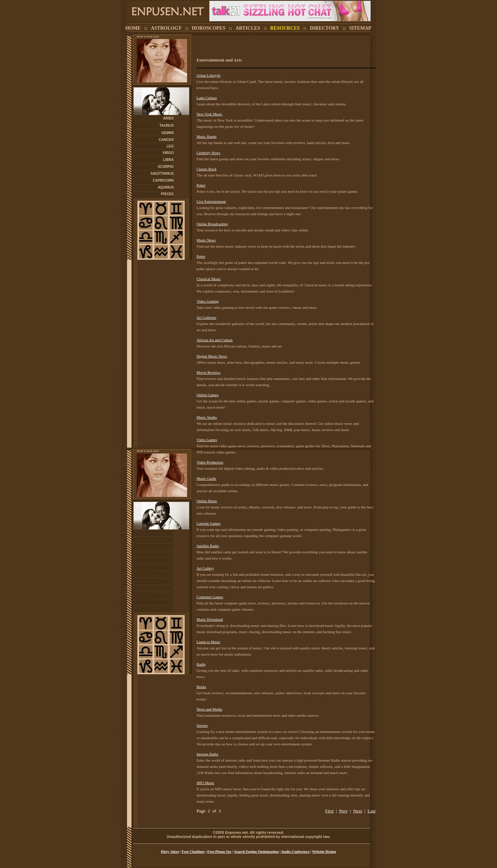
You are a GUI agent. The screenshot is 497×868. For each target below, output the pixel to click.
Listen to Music (208, 642)
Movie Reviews (208, 372)
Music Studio (207, 417)
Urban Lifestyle (208, 75)
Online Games (207, 395)
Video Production (210, 462)
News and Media (209, 709)
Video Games (207, 440)
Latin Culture (207, 98)
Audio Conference (295, 852)
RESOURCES (285, 28)
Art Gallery (205, 568)
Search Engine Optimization (256, 852)
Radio (201, 664)
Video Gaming (207, 301)
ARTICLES (248, 28)
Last (372, 811)
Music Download (209, 619)
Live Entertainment (211, 201)
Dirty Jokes (170, 852)
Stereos (202, 725)
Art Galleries (206, 317)
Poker (201, 185)
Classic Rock (206, 169)
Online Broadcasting (212, 224)
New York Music (209, 114)
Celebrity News (208, 153)
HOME (133, 28)
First (329, 811)
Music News (206, 240)
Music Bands (206, 136)
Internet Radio (207, 754)
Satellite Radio (208, 546)
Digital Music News (212, 356)
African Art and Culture (215, 340)
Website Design (324, 852)
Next (358, 811)
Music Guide (206, 478)
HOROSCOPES (209, 28)
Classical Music (208, 279)
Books (201, 687)
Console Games (208, 523)
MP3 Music (205, 783)
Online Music (207, 501)
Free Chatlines (193, 852)
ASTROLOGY (166, 28)
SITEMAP (360, 28)
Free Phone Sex (219, 852)
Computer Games (210, 597)
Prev (343, 811)
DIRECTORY (325, 28)
